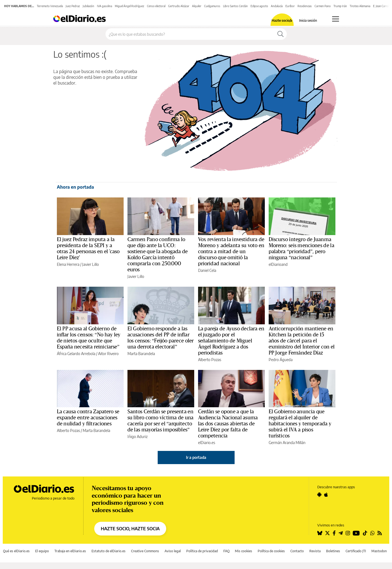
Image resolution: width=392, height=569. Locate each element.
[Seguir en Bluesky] (320, 533)
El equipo (42, 551)
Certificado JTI (356, 551)
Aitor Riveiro (108, 354)
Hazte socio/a (282, 21)
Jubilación (88, 6)
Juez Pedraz (73, 6)
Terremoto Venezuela (50, 6)
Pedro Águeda (281, 360)
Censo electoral (156, 6)
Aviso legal (173, 551)
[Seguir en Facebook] (334, 533)
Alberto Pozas (210, 360)
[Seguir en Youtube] (356, 533)
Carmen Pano (323, 6)
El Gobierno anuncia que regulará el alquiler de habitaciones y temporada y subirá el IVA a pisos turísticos (300, 424)
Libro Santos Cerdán (235, 6)
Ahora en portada (75, 187)
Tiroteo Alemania (360, 6)
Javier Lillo (91, 264)
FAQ (226, 551)
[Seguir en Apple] (326, 495)
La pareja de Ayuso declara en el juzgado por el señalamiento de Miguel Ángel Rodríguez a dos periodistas (231, 341)
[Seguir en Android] (319, 495)
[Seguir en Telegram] (341, 533)
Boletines (333, 551)
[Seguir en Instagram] (348, 533)
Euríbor (290, 6)
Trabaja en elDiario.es (70, 551)
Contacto (297, 551)
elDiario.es (207, 443)
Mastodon (379, 551)
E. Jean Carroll (381, 6)
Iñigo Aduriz (137, 436)
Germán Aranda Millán (287, 443)
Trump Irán (340, 6)
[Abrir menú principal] (336, 19)
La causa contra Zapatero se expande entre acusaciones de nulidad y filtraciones (88, 418)
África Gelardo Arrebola (76, 354)
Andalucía (277, 6)
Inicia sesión (308, 21)
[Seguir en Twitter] (327, 533)
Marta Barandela (141, 354)
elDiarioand (278, 264)
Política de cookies (271, 551)
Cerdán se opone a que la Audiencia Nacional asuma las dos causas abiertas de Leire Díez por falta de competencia (228, 424)
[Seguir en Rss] (380, 533)
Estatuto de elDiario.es (109, 551)
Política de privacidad (202, 551)
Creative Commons (145, 551)
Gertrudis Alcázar (179, 6)
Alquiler (197, 6)
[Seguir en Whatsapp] (372, 533)
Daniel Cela (207, 270)
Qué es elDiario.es (16, 551)
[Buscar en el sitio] (190, 34)
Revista (315, 551)
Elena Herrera (68, 264)
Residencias (305, 6)
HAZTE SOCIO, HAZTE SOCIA (130, 529)
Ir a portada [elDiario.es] (196, 457)
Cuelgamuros (212, 6)
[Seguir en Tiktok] (365, 533)
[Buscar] (280, 34)
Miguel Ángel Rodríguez (130, 6)
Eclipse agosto (259, 6)
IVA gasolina (105, 6)
